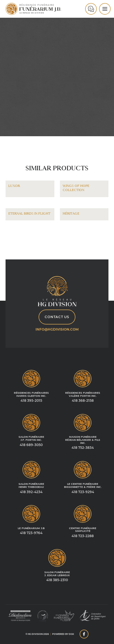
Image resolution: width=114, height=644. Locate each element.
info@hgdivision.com (57, 329)
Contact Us (57, 317)
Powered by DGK (63, 634)
